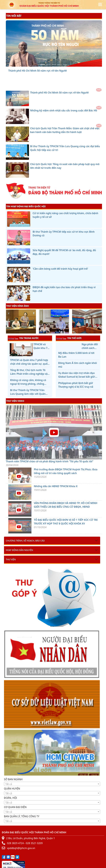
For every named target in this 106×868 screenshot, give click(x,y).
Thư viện (11, 559)
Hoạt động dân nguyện (19, 550)
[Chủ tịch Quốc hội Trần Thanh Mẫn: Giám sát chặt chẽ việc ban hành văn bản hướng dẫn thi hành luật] (54, 65)
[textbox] (52, 784)
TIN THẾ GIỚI (69, 338)
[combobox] (52, 784)
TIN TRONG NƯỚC (23, 338)
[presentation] (8, 322)
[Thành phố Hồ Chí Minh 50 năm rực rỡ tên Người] (43, 65)
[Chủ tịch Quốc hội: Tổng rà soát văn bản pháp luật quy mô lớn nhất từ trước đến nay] (65, 65)
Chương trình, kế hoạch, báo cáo (25, 541)
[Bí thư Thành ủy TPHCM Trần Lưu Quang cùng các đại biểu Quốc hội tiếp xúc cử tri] (59, 65)
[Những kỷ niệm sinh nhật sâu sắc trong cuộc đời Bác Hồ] (48, 65)
